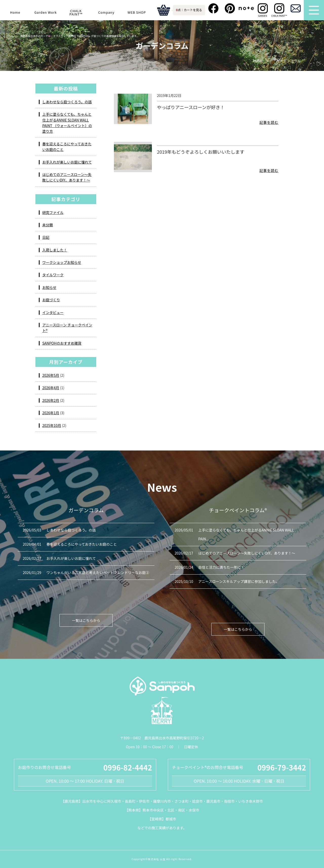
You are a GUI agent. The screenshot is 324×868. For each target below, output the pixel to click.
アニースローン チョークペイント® (67, 328)
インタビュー (53, 312)
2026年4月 (51, 388)
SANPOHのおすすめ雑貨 (62, 343)
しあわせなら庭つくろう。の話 (67, 102)
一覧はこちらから (86, 620)
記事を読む (269, 122)
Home (15, 12)
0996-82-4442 (128, 767)
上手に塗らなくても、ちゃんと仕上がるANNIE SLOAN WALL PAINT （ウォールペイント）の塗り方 (67, 123)
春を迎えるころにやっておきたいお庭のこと (67, 147)
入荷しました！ (55, 250)
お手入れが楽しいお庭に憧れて (67, 162)
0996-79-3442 (282, 767)
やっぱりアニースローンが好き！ (191, 107)
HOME (258, 61)
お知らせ (49, 287)
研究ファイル (53, 212)
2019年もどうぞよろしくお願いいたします (201, 152)
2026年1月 (51, 413)
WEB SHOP (137, 12)
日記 (46, 237)
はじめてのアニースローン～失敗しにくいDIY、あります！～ (67, 177)
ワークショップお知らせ (62, 262)
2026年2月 (51, 400)
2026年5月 (51, 375)
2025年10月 (52, 425)
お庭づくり (51, 300)
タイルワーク (53, 275)
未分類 (48, 225)
